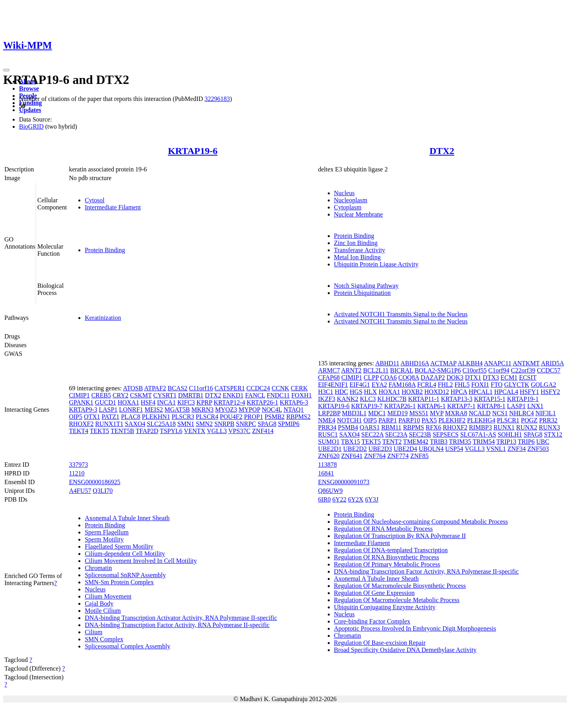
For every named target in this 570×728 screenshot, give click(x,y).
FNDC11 (278, 395)
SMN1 (186, 424)
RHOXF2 (81, 424)
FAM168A (402, 385)
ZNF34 (517, 449)
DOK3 (455, 377)
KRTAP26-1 (262, 402)
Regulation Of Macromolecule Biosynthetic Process (400, 586)
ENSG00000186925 (95, 482)
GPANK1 (81, 402)
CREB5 (101, 395)
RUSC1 (328, 434)
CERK (299, 388)
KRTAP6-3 (294, 402)
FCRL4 (427, 385)
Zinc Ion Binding (356, 243)
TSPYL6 (171, 431)
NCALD (480, 413)
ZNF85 (419, 456)
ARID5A (552, 363)
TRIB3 (439, 442)
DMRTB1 (191, 395)
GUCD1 (105, 402)
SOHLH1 (510, 434)
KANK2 (348, 399)
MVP (437, 413)
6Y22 (340, 499)
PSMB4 (348, 427)
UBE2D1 (330, 449)
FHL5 (462, 385)
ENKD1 (233, 395)
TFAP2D (147, 431)
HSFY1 (529, 392)
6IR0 (325, 499)
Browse (29, 88)
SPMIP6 (289, 424)
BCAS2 (178, 388)
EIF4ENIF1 (333, 385)
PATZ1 (111, 417)
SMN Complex (104, 639)
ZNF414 (263, 431)
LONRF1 (131, 410)
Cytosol (95, 200)
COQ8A (408, 377)
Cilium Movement (108, 596)
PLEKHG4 (481, 420)
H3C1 (326, 392)
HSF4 (148, 402)
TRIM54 (484, 442)
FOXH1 (302, 395)
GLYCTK (517, 385)
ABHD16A (415, 363)
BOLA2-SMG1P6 (438, 370)
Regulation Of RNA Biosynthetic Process (387, 557)
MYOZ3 (226, 410)
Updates (30, 110)
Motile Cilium (103, 611)
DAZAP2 (433, 377)
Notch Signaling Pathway (367, 286)
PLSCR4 (207, 417)
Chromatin (98, 568)
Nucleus (344, 193)
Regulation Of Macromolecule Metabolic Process (397, 600)
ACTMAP (443, 363)
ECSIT (528, 377)
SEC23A (396, 434)
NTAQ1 (294, 410)
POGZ (529, 420)
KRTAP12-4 (230, 402)
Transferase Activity (360, 250)
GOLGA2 (543, 385)
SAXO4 (135, 424)
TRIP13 (506, 442)
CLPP (371, 377)
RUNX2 (527, 427)
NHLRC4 (521, 413)
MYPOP (250, 410)
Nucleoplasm (351, 200)
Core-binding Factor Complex (372, 621)
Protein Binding (105, 250)
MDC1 (377, 413)
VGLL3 (217, 431)
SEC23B (420, 434)
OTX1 (92, 417)
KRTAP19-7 (367, 406)
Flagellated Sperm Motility (119, 546)
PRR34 (327, 427)
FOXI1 (480, 385)
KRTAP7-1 (462, 406)
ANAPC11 (498, 363)
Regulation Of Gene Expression (374, 593)
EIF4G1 (360, 385)
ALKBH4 (470, 363)
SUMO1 (329, 442)
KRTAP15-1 (490, 399)
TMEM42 (416, 442)
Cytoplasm (348, 207)
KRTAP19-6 (193, 151)
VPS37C (239, 431)
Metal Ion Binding (357, 257)
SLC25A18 (161, 424)
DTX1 (473, 377)
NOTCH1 (349, 420)
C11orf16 (201, 388)
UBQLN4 (431, 449)
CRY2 (120, 395)
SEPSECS (446, 434)
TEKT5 (100, 431)
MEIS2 (154, 410)
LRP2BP (329, 413)
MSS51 (419, 413)
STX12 (553, 434)
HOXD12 (437, 392)
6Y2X (356, 499)
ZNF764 (375, 456)
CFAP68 (329, 377)
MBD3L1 (354, 413)
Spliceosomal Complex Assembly (127, 646)
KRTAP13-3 (457, 399)
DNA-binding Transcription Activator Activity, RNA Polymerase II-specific (181, 618)
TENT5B (122, 431)
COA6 (388, 377)
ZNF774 (398, 456)
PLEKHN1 (156, 417)
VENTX (194, 431)
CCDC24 (258, 388)
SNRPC (246, 424)
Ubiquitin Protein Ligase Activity (376, 264)
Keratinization (103, 318)
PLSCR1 (508, 420)
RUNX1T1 (109, 424)
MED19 (398, 413)
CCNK (280, 388)
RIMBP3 (481, 427)
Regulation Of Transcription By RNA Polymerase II (400, 536)
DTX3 (491, 377)
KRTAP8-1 (491, 406)
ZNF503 (538, 449)
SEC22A (372, 434)
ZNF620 (329, 456)
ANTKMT (526, 363)
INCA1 (166, 402)
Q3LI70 (103, 491)
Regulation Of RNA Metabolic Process (384, 529)
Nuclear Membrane (359, 214)
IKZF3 (327, 399)
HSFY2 (550, 392)
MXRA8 (456, 413)
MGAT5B (177, 410)
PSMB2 (275, 417)
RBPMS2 (298, 417)
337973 (78, 465)
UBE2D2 (355, 449)
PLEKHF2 (452, 420)
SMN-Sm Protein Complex (119, 582)
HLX (371, 392)
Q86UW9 (331, 491)
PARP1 (388, 420)
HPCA (459, 392)
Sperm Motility (104, 539)
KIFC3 (186, 402)
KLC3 (368, 399)
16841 (326, 473)
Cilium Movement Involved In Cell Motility (141, 561)
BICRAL (402, 370)
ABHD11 (387, 363)
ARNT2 (351, 370)
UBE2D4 (405, 449)
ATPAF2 (155, 388)
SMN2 (204, 424)
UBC (543, 442)
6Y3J (372, 499)
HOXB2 (412, 392)
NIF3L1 (546, 413)
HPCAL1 (481, 392)
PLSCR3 (183, 417)
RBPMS (413, 427)
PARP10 (409, 420)
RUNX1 (504, 427)
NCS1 (500, 413)
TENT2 (392, 442)
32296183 (217, 99)
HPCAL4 (506, 392)
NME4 (327, 420)
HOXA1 (128, 402)
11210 (77, 473)
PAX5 (429, 420)
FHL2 (445, 385)
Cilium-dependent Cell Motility (125, 554)
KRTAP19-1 (523, 399)
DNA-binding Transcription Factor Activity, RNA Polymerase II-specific (177, 625)
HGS (356, 392)
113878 (328, 465)
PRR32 (548, 420)
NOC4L (272, 410)
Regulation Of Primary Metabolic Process (387, 564)
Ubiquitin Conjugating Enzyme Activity (385, 607)
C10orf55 (474, 370)
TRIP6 (526, 442)
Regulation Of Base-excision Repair (380, 643)
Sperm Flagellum (107, 532)
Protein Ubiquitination (363, 293)
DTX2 (442, 151)
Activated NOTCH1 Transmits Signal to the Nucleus (401, 314)
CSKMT (141, 395)
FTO (497, 385)
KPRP (204, 402)
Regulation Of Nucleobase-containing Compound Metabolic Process (421, 522)
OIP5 (76, 417)
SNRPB (224, 424)
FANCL (255, 395)
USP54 (454, 449)
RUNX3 (549, 427)
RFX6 (434, 427)
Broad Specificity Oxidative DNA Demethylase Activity (405, 650)
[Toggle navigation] (6, 70)
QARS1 (370, 427)
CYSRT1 (165, 395)
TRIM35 (460, 442)
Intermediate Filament (113, 207)
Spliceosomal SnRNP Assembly (125, 575)
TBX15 (350, 442)
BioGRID (31, 126)
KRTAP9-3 (83, 410)
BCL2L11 (376, 370)
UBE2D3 (380, 449)
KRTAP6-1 (431, 406)
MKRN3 (203, 410)
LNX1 (535, 406)
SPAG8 (267, 424)
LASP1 (108, 410)
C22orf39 (523, 370)
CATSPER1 (230, 388)
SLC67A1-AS (478, 434)
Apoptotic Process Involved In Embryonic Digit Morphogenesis (415, 628)
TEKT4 (79, 431)
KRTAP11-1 (424, 399)
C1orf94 (499, 370)
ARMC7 (329, 370)
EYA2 (379, 385)
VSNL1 (496, 449)
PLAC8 (131, 417)
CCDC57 (549, 370)
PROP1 (253, 417)
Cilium (93, 632)
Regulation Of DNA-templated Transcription (391, 550)
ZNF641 (352, 456)
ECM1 (509, 377)
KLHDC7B (392, 399)
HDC (342, 392)
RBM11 (391, 427)
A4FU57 (80, 491)
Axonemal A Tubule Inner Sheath (127, 518)
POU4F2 (231, 417)
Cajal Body (99, 603)
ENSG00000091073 (344, 482)
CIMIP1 (79, 395)
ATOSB (133, 388)
